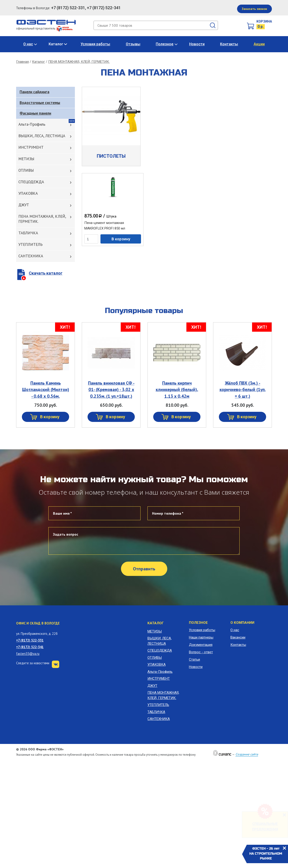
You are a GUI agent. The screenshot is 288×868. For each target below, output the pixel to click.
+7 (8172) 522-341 (30, 647)
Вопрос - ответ (201, 652)
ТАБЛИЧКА (28, 233)
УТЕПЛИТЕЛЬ (31, 244)
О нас (28, 44)
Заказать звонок (254, 9)
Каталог (56, 44)
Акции (259, 44)
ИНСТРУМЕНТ (31, 147)
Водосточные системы (40, 103)
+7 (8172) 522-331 (30, 640)
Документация (201, 645)
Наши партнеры (201, 637)
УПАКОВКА (28, 193)
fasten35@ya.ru (28, 654)
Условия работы (95, 44)
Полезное (165, 44)
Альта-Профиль (32, 124)
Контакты (229, 44)
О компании (242, 623)
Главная (22, 62)
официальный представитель (44, 28)
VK (56, 664)
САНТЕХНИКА (31, 256)
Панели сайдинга (34, 92)
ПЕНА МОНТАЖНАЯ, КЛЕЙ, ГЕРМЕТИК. (79, 62)
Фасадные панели (35, 113)
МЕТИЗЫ (26, 159)
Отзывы (133, 44)
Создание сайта (247, 754)
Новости (197, 44)
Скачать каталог (46, 273)
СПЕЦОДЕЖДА (31, 182)
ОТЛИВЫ (26, 170)
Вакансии (238, 637)
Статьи (194, 659)
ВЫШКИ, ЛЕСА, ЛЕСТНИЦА (42, 136)
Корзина (264, 21)
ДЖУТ (24, 205)
